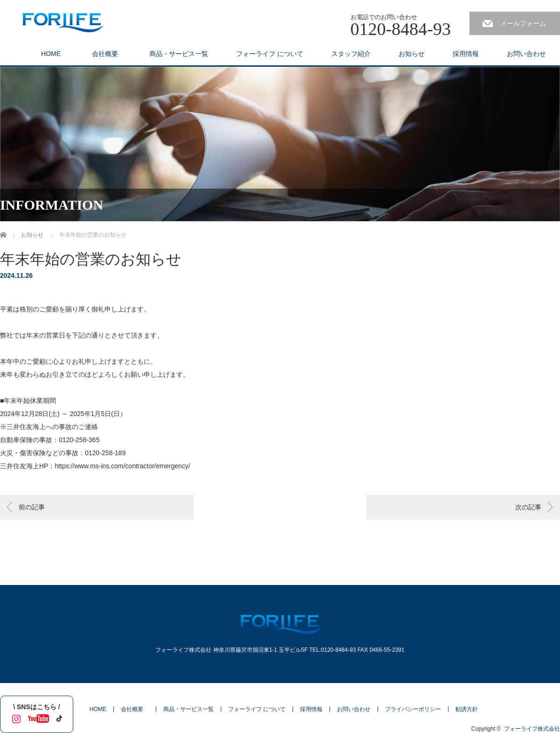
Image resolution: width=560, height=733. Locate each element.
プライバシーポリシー (413, 709)
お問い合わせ (526, 54)
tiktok (58, 717)
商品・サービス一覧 (179, 54)
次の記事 (528, 507)
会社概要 (108, 54)
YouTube (37, 717)
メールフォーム (523, 23)
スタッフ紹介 (351, 54)
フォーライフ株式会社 (532, 729)
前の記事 (32, 507)
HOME (51, 54)
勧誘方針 (467, 709)
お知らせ (412, 54)
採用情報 (466, 54)
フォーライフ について (270, 54)
